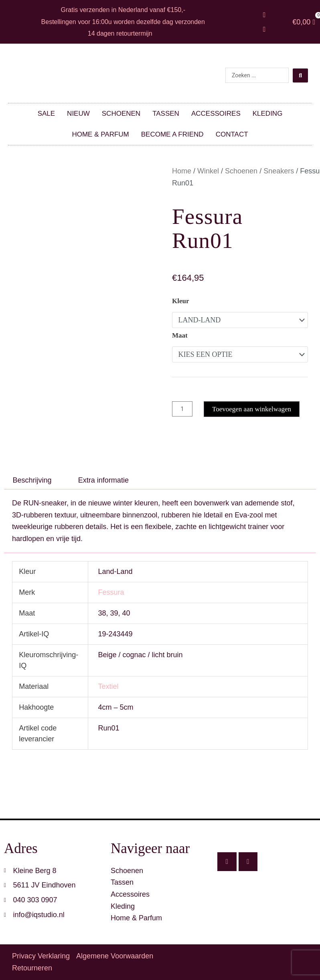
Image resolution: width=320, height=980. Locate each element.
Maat (180, 335)
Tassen (166, 114)
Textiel (108, 686)
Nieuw (78, 114)
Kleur (181, 301)
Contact (232, 134)
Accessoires (216, 114)
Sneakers (279, 171)
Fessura (111, 592)
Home (182, 171)
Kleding (268, 114)
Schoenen (121, 114)
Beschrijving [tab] (32, 480)
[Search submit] (300, 75)
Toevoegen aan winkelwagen (253, 409)
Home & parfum (100, 134)
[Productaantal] (183, 409)
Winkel (208, 171)
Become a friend (172, 134)
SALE (46, 114)
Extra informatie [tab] (103, 480)
